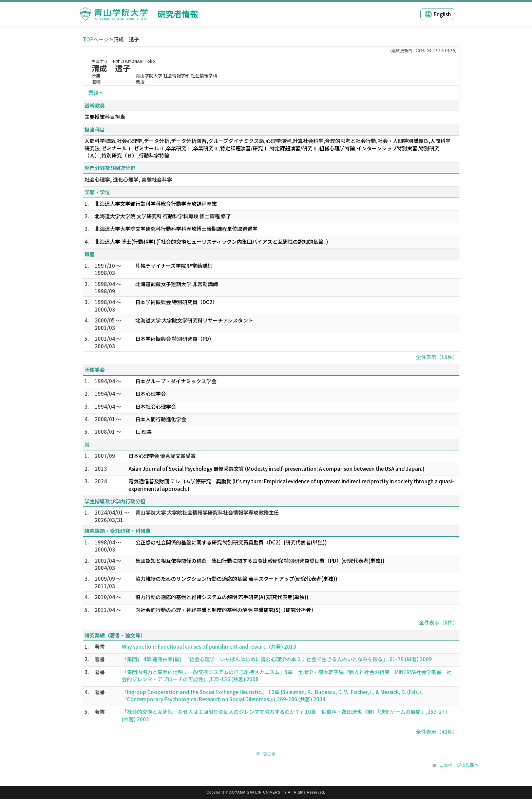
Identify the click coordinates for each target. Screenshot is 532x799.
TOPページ (96, 39)
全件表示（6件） (438, 622)
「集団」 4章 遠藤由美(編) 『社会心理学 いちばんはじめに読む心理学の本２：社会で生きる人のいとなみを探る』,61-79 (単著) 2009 (277, 659)
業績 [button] (93, 92)
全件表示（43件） (437, 732)
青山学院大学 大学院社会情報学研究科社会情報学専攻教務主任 (207, 512)
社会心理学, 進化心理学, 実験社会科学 (128, 179)
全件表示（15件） (437, 357)
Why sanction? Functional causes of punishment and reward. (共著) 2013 (209, 646)
